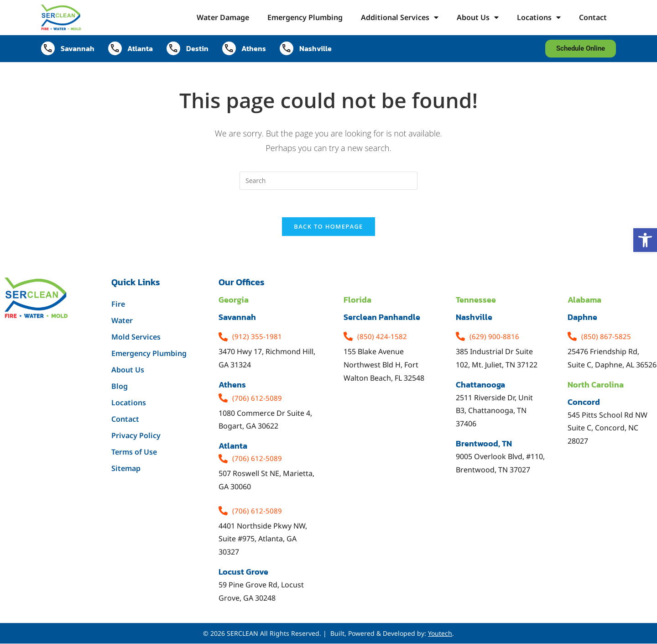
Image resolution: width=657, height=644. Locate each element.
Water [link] (122, 321)
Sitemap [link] (126, 469)
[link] (645, 240)
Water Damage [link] (223, 17)
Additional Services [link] (400, 17)
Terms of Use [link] (134, 452)
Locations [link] (539, 17)
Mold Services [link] (136, 337)
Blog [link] (120, 387)
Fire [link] (118, 304)
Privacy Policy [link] (136, 436)
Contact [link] (593, 17)
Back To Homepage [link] (328, 227)
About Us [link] (478, 17)
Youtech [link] (440, 634)
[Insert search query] (328, 181)
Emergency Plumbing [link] (305, 17)
